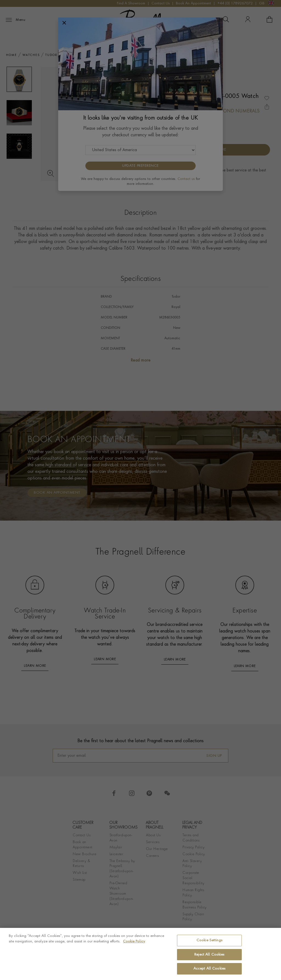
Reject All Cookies (209, 955)
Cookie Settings (209, 940)
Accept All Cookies (209, 969)
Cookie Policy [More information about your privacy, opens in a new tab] (134, 941)
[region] (140, 954)
